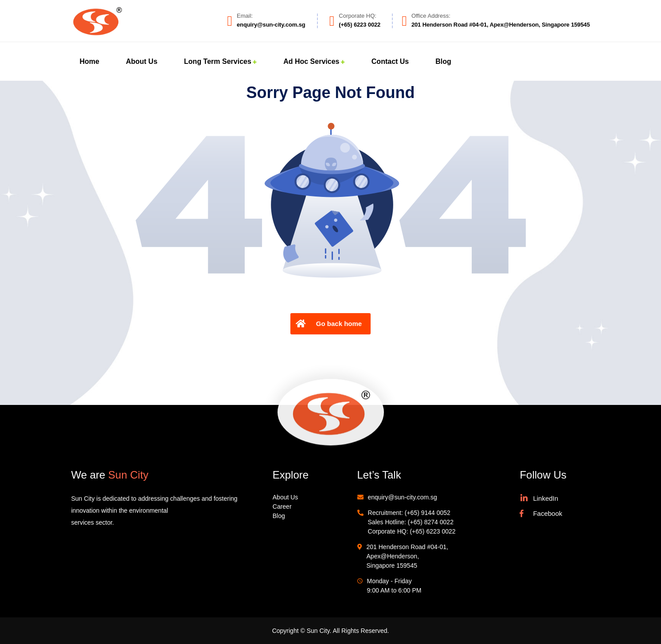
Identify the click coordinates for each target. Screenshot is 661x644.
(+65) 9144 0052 (428, 513)
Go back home (328, 324)
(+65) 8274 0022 (431, 522)
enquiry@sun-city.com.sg (403, 497)
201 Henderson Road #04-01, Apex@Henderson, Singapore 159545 (407, 556)
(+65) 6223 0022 (432, 531)
